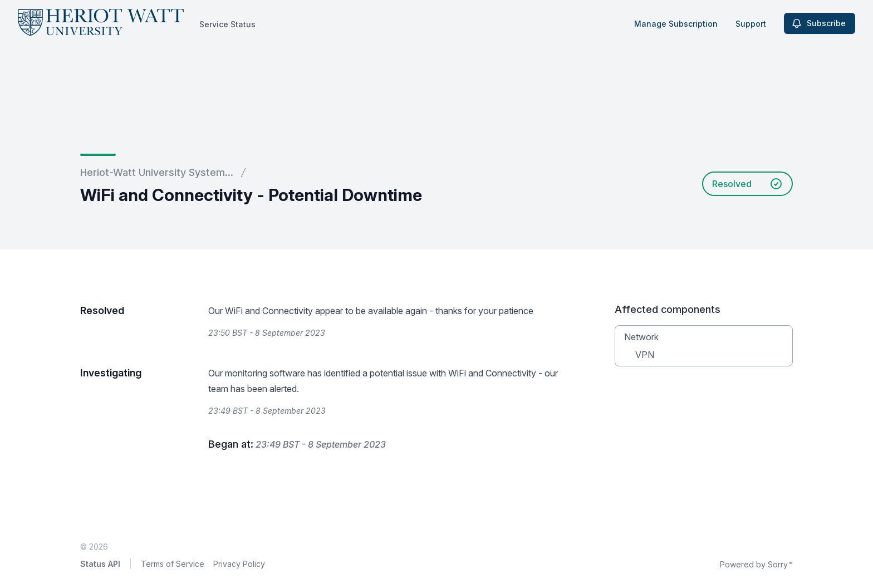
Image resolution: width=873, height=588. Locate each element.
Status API (100, 564)
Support (751, 24)
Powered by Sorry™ (756, 564)
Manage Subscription (676, 24)
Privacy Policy (239, 564)
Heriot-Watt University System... (157, 172)
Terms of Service (173, 564)
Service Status (227, 24)
